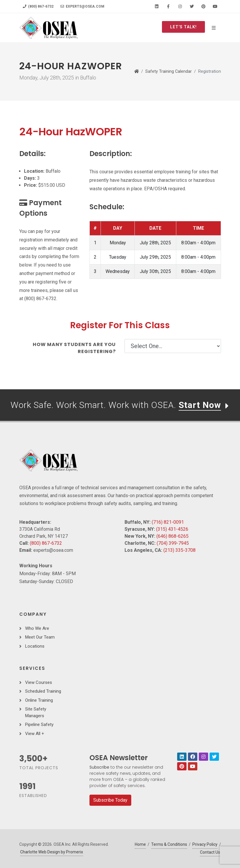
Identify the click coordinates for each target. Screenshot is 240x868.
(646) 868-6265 (172, 536)
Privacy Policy (205, 844)
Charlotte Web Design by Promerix (52, 852)
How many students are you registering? (74, 348)
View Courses (39, 682)
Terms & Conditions (169, 844)
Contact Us (210, 852)
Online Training (39, 700)
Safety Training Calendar (169, 71)
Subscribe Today (110, 800)
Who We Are (37, 628)
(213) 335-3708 (179, 550)
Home (140, 844)
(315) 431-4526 (172, 529)
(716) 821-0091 (168, 522)
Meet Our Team (40, 637)
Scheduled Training (43, 691)
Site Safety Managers (36, 712)
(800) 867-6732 (38, 6)
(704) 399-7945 (173, 543)
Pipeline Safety (39, 725)
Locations (35, 646)
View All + (35, 734)
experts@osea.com (82, 6)
